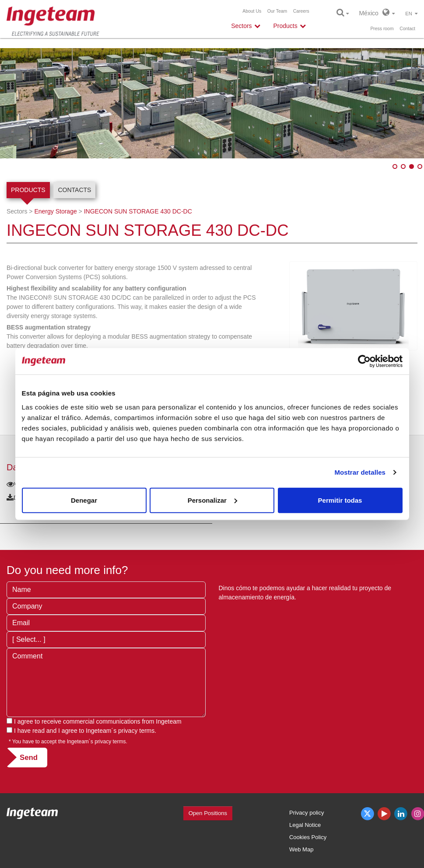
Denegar (84, 500)
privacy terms (136, 731)
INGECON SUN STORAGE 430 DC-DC (138, 211)
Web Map (301, 849)
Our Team (277, 11)
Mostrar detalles (360, 472)
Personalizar (212, 500)
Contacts (74, 190)
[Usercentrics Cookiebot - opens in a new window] (364, 361)
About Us (252, 11)
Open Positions (208, 813)
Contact (407, 29)
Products (28, 190)
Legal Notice (305, 825)
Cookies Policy (308, 837)
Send (29, 758)
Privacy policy (307, 813)
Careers (301, 11)
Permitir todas (340, 500)
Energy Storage (55, 211)
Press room (382, 29)
